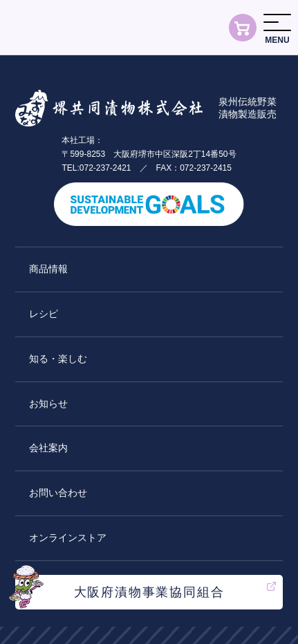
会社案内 (48, 448)
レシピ (44, 314)
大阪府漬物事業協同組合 (149, 592)
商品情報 (48, 269)
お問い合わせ (58, 493)
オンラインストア (68, 538)
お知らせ (48, 404)
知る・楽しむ (58, 359)
